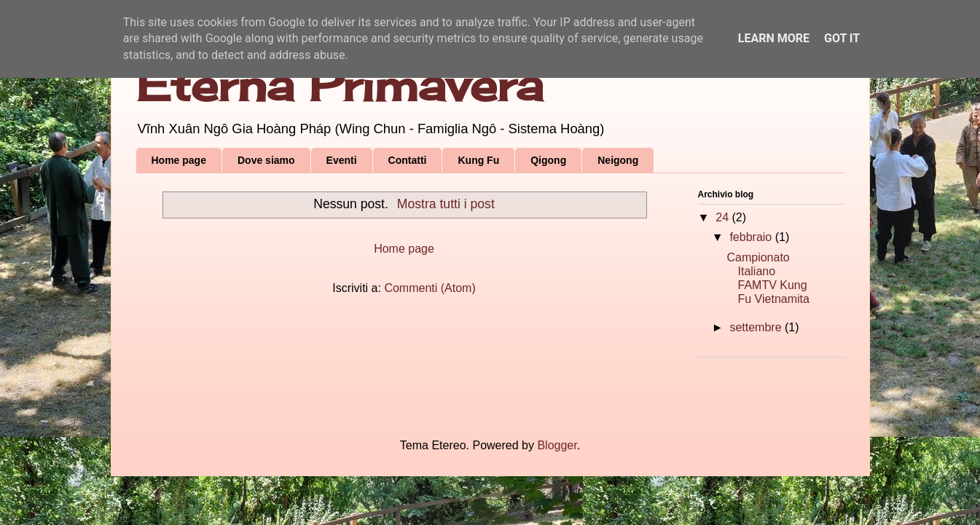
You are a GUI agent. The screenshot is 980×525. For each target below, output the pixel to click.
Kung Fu (478, 160)
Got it (842, 38)
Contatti (408, 160)
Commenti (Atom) (430, 288)
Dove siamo (266, 160)
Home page (179, 160)
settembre (757, 327)
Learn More (774, 38)
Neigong (618, 160)
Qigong (548, 160)
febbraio (752, 237)
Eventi (342, 160)
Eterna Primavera (340, 85)
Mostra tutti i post (446, 204)
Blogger (557, 445)
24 (724, 217)
